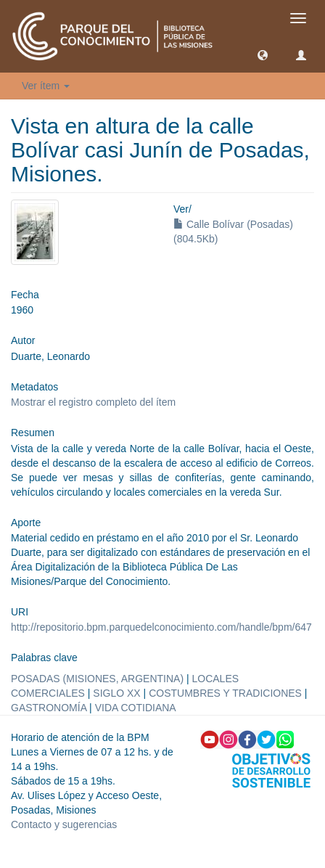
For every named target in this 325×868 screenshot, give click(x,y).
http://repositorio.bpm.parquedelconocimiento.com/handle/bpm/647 (161, 627)
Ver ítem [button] (46, 86)
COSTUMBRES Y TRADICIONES (225, 693)
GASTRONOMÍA (49, 708)
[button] (263, 54)
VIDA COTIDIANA (136, 708)
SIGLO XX (116, 693)
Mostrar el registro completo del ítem (93, 402)
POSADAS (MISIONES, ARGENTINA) (97, 679)
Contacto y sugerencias (64, 824)
